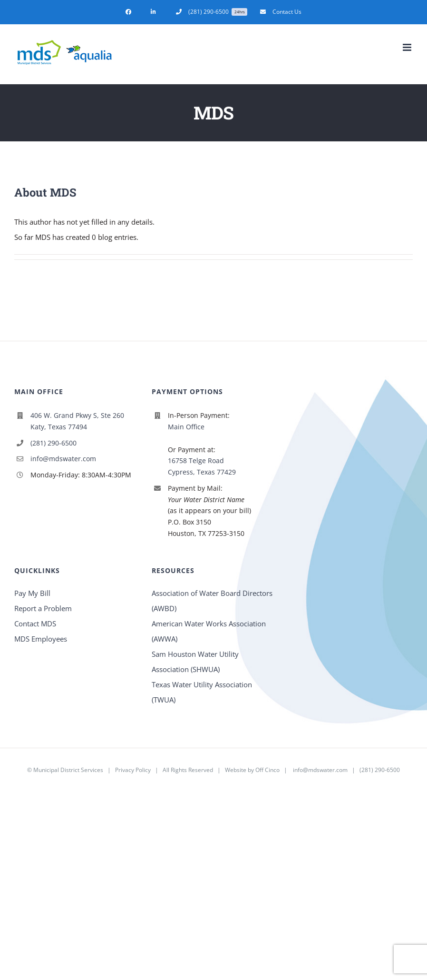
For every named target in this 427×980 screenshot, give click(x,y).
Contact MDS (35, 624)
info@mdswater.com (63, 459)
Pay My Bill (32, 593)
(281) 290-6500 (53, 443)
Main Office (186, 427)
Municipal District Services (68, 770)
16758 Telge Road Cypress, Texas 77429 (202, 466)
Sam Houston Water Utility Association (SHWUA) (195, 662)
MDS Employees (41, 639)
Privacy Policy (133, 770)
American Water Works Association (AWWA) (209, 631)
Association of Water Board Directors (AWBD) (212, 601)
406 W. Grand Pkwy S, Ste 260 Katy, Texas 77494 (77, 421)
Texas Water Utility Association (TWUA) (202, 692)
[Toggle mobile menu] (408, 47)
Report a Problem (43, 608)
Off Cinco (267, 770)
